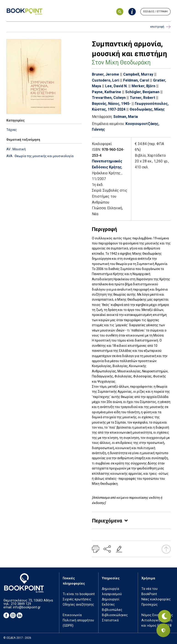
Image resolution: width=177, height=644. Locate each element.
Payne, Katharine (107, 92)
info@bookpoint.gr (27, 607)
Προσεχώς (150, 605)
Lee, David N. (116, 86)
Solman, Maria (126, 117)
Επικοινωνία (72, 615)
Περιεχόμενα (107, 521)
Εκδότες (108, 605)
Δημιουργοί (111, 599)
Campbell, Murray (138, 74)
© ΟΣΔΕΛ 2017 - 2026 (17, 638)
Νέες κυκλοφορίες (156, 599)
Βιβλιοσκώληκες (115, 615)
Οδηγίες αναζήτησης (78, 605)
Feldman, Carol (136, 80)
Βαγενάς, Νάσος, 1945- (111, 104)
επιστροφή (160, 27)
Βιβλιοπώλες (112, 610)
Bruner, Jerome (105, 74)
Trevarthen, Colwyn (109, 98)
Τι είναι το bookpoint (79, 594)
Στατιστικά (110, 620)
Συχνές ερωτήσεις (77, 599)
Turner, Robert (142, 98)
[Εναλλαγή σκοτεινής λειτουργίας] (163, 614)
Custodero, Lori (105, 80)
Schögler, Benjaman (142, 92)
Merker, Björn (143, 86)
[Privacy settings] (163, 630)
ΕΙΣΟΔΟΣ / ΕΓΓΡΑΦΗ (155, 12)
